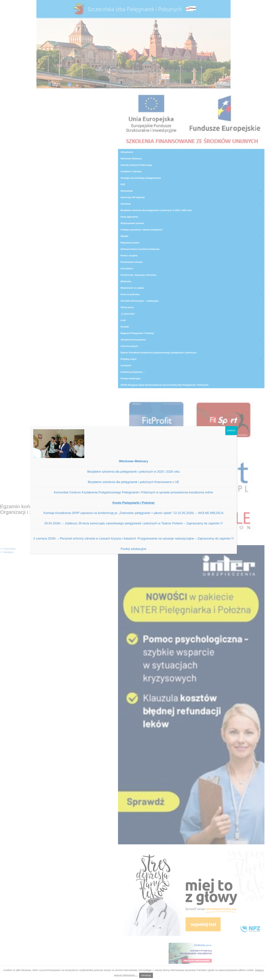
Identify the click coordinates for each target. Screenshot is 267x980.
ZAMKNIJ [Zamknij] (231, 431)
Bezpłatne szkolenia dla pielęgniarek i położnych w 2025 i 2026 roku (133, 472)
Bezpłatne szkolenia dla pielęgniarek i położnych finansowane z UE (133, 482)
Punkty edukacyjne (133, 549)
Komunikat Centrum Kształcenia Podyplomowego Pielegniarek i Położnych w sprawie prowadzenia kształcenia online (134, 492)
